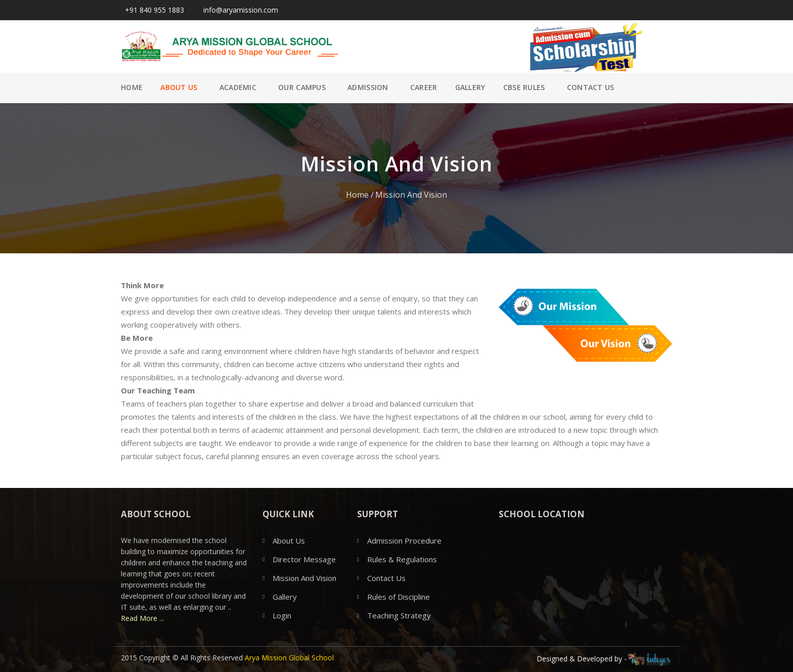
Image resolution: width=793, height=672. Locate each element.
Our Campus (302, 87)
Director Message (304, 559)
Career (424, 87)
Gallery (470, 87)
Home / (360, 195)
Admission (368, 87)
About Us (179, 87)
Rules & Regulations (402, 559)
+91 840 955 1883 (152, 10)
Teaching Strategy (399, 615)
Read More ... (142, 618)
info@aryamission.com (239, 10)
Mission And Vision (411, 195)
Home (132, 87)
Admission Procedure (404, 541)
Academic (238, 87)
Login (282, 615)
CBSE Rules (524, 87)
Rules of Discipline (399, 597)
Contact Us (591, 87)
